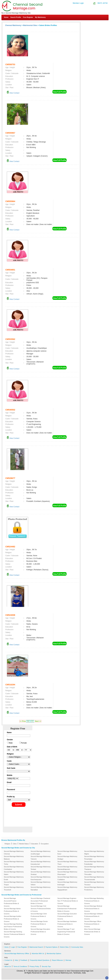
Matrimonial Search (36, 947)
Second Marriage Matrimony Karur (67, 853)
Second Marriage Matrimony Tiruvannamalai (94, 878)
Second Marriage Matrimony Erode (14, 878)
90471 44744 (103, 3)
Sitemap (68, 960)
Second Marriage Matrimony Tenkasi (41, 868)
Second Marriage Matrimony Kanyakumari (41, 863)
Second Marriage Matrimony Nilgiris (94, 853)
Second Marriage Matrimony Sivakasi (41, 873)
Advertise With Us (38, 953)
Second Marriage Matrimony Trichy (14, 863)
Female (24, 743)
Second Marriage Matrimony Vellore (41, 883)
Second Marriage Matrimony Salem (14, 873)
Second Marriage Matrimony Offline (17, 953)
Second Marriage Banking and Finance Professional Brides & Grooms (13, 927)
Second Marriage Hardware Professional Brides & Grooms (67, 924)
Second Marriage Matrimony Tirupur (14, 883)
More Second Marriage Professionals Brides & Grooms (92, 932)
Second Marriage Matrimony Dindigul (67, 858)
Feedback (24, 960)
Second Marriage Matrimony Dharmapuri (67, 873)
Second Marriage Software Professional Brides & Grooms (94, 916)
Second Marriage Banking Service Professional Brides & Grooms (14, 934)
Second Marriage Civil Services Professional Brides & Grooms (41, 909)
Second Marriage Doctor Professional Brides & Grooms (39, 924)
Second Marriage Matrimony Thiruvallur (94, 873)
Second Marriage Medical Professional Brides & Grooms (93, 909)
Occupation (45, 844)
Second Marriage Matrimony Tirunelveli (14, 888)
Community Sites (77, 947)
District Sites (64, 947)
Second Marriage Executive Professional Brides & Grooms (67, 916)
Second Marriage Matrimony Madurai (14, 858)
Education (35, 844)
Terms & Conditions (20, 966)
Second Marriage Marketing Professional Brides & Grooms (94, 901)
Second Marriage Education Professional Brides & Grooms (40, 932)
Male (11, 743)
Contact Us (99, 24)
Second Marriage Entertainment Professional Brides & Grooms (67, 909)
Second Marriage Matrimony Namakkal (41, 888)
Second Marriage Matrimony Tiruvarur (94, 883)
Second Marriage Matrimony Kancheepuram (41, 878)
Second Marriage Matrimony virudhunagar (41, 853)
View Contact (13, 93)
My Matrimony (40, 17)
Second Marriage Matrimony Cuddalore (67, 878)
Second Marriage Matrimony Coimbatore (14, 868)
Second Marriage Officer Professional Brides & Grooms (93, 924)
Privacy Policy (34, 966)
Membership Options (54, 953)
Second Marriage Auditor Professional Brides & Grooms (13, 919)
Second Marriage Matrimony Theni (67, 863)
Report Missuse (57, 960)
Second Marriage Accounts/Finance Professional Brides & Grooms (11, 902)
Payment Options (51, 947)
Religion (7, 844)
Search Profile (16, 17)
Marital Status (24, 844)
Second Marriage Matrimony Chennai (14, 853)
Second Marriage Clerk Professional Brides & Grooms (39, 916)
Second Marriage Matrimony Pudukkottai (94, 863)
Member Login (78, 3)
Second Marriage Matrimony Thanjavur (94, 868)
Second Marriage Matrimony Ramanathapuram (67, 868)
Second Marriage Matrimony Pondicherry (94, 888)
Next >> (38, 721)
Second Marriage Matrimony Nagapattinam (67, 888)
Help (16, 960)
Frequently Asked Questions (40, 960)
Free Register (28, 17)
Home (6, 17)
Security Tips (46, 966)
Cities (15, 844)
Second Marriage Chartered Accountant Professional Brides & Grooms (40, 901)
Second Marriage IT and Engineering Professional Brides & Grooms (66, 932)
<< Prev (23, 721)
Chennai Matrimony (13, 25)
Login (13, 947)
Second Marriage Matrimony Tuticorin (41, 858)
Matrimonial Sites (30, 25)
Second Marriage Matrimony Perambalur (94, 858)
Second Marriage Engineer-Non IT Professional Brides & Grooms (68, 901)
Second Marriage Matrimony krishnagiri (67, 883)
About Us (8, 966)
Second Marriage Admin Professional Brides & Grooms (12, 911)
